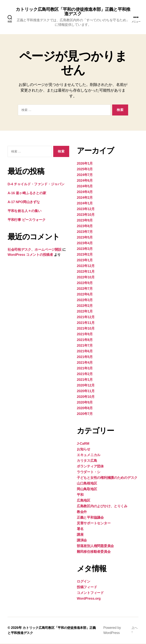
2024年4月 (85, 192)
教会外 (82, 512)
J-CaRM (83, 444)
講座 (80, 535)
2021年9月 (85, 335)
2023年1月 (85, 261)
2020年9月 (85, 403)
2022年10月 (86, 278)
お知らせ (84, 450)
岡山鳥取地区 (87, 489)
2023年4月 (85, 243)
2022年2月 (85, 306)
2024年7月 (85, 175)
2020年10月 (86, 397)
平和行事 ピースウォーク (28, 220)
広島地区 (84, 501)
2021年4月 (85, 363)
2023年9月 (85, 221)
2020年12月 (86, 386)
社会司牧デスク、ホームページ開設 (35, 250)
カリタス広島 (87, 461)
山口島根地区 (87, 484)
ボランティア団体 (90, 467)
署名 (80, 529)
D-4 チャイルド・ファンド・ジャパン (36, 185)
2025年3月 (85, 170)
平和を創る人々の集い (24, 211)
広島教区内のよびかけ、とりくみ (102, 507)
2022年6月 (85, 295)
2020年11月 (86, 391)
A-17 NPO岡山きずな (24, 202)
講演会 (82, 541)
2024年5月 (85, 187)
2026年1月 (85, 164)
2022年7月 (85, 289)
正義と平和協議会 (90, 518)
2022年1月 (85, 312)
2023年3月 (85, 249)
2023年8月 (85, 226)
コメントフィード (90, 593)
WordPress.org (89, 599)
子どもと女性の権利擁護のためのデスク (107, 478)
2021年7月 (85, 346)
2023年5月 (85, 238)
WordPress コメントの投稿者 (30, 255)
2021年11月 (86, 323)
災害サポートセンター (94, 524)
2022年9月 (85, 283)
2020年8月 (85, 408)
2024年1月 (85, 204)
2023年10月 (86, 215)
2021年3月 (85, 369)
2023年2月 (85, 255)
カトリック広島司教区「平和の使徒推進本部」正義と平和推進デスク (73, 12)
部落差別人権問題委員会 (95, 546)
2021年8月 (85, 340)
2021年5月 (85, 357)
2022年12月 (86, 266)
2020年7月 (85, 414)
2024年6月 (85, 181)
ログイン (84, 582)
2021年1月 (85, 380)
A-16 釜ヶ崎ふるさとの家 (27, 193)
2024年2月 (85, 198)
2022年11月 (86, 272)
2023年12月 (86, 209)
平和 (80, 495)
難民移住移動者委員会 (94, 552)
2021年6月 (85, 352)
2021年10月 (86, 329)
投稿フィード (87, 587)
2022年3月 (85, 300)
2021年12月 (86, 317)
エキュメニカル (89, 455)
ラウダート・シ (89, 472)
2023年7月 (85, 232)
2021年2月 (85, 374)
